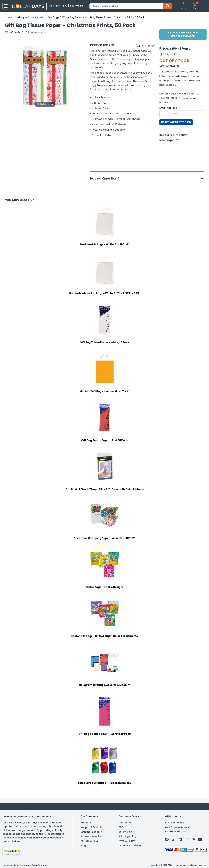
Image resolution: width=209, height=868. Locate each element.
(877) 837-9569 (175, 823)
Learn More (180, 861)
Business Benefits (91, 836)
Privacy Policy (127, 841)
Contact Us (125, 823)
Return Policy (126, 832)
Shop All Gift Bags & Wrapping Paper (183, 34)
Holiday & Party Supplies (30, 17)
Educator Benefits (91, 832)
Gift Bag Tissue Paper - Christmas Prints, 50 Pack (115, 17)
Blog (83, 845)
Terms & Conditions (130, 845)
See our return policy (173, 135)
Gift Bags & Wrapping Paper (65, 17)
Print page (148, 45)
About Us (86, 823)
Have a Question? (106, 178)
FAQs (122, 827)
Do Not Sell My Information (35, 865)
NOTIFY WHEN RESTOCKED (176, 122)
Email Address (168, 108)
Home (9, 17)
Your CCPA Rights (11, 865)
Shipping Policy (127, 836)
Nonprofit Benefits (91, 827)
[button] (183, 6)
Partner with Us (89, 841)
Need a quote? (169, 140)
